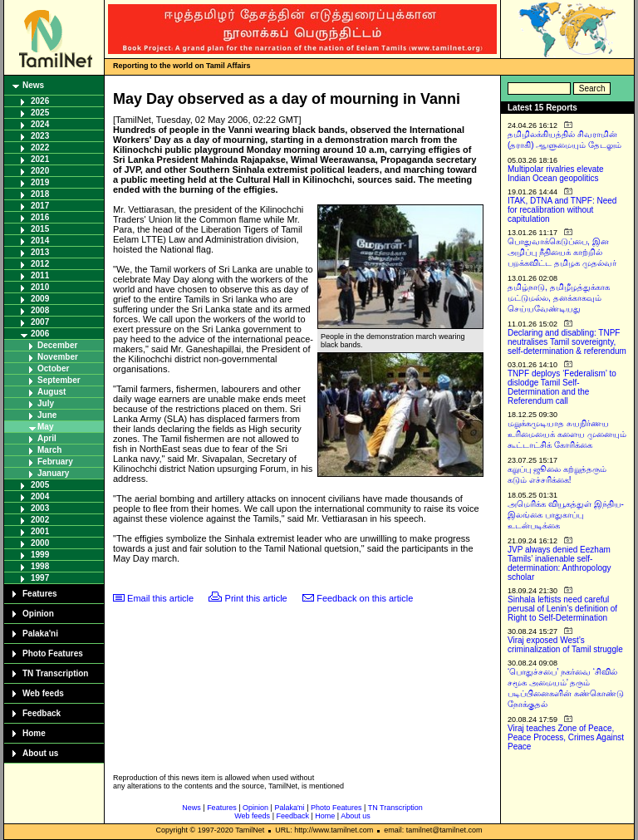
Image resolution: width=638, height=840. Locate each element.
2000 (40, 543)
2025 (40, 113)
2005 (40, 485)
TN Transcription (55, 673)
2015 (40, 229)
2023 (40, 136)
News (33, 85)
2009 (40, 299)
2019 (40, 182)
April (47, 438)
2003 (40, 508)
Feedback (42, 713)
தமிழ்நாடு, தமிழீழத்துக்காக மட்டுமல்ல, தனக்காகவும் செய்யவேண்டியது (559, 298)
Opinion (38, 614)
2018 (40, 194)
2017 (40, 206)
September (59, 380)
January (53, 473)
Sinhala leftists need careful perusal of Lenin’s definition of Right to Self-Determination (562, 609)
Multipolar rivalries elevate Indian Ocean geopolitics (556, 174)
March (49, 450)
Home (34, 733)
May (45, 427)
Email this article (160, 598)
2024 (40, 124)
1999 (40, 555)
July (46, 403)
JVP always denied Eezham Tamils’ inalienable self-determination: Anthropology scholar (559, 563)
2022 (40, 147)
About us (40, 753)
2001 (40, 531)
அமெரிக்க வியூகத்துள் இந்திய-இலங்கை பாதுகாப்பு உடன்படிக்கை (566, 515)
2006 (40, 334)
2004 (40, 496)
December (57, 345)
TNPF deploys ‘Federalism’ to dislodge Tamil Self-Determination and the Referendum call (562, 387)
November (58, 357)
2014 (40, 241)
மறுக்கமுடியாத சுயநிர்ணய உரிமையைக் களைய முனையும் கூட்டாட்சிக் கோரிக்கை (567, 434)
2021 (40, 159)
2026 (40, 101)
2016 (40, 217)
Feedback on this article (365, 598)
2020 (40, 171)
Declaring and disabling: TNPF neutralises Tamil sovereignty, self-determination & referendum (567, 342)
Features (40, 594)
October (53, 368)
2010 (40, 287)
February (55, 462)
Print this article (256, 598)
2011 (40, 275)
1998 (40, 566)
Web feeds (43, 693)
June (47, 415)
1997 (40, 578)
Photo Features (53, 653)
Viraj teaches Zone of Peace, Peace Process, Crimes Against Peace (566, 737)
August (52, 392)
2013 (40, 252)
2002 (40, 520)
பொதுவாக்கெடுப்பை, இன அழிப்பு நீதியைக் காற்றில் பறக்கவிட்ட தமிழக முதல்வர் (562, 252)
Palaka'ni (40, 634)
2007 (40, 322)
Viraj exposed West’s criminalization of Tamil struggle (565, 645)
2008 (40, 310)
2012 (40, 264)
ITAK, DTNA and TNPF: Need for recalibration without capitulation (562, 210)
